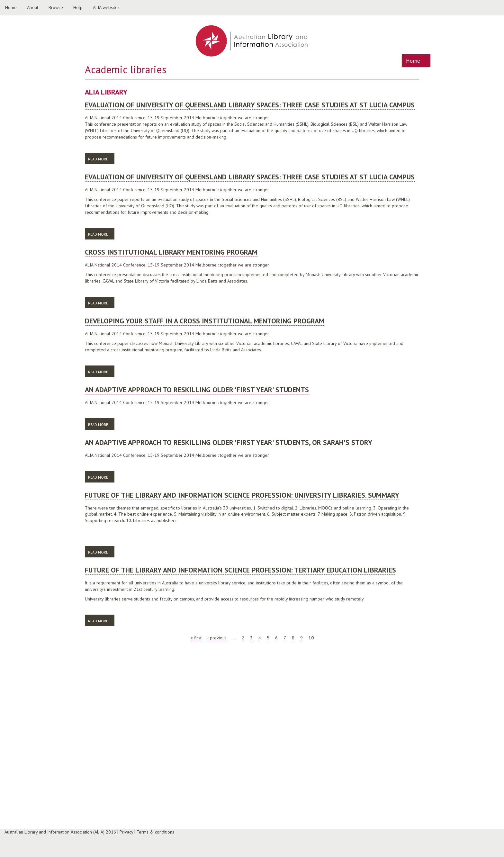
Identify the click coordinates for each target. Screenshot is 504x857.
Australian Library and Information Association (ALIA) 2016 (60, 832)
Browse (56, 7)
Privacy (126, 832)
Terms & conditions (155, 832)
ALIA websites (106, 7)
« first (196, 638)
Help (78, 7)
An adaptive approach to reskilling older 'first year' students (197, 390)
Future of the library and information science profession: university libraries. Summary (242, 495)
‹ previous (217, 638)
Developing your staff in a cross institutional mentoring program (205, 321)
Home (11, 7)
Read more (101, 159)
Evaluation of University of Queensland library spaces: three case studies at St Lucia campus (250, 105)
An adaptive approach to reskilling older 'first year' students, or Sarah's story (229, 442)
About (33, 7)
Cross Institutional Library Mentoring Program (171, 252)
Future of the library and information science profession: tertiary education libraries (240, 570)
